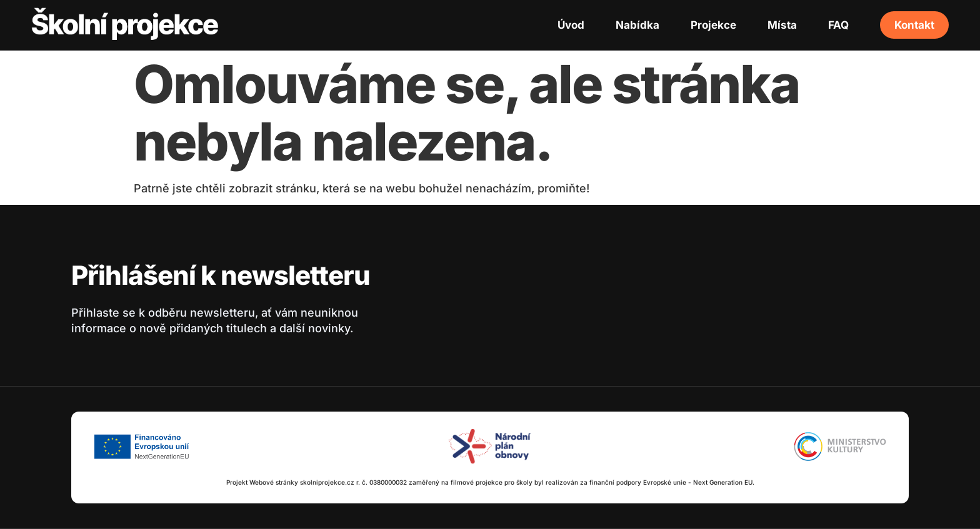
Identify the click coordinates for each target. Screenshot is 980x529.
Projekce (713, 25)
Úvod (571, 25)
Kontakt (914, 25)
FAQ (838, 25)
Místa (782, 25)
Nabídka (637, 25)
